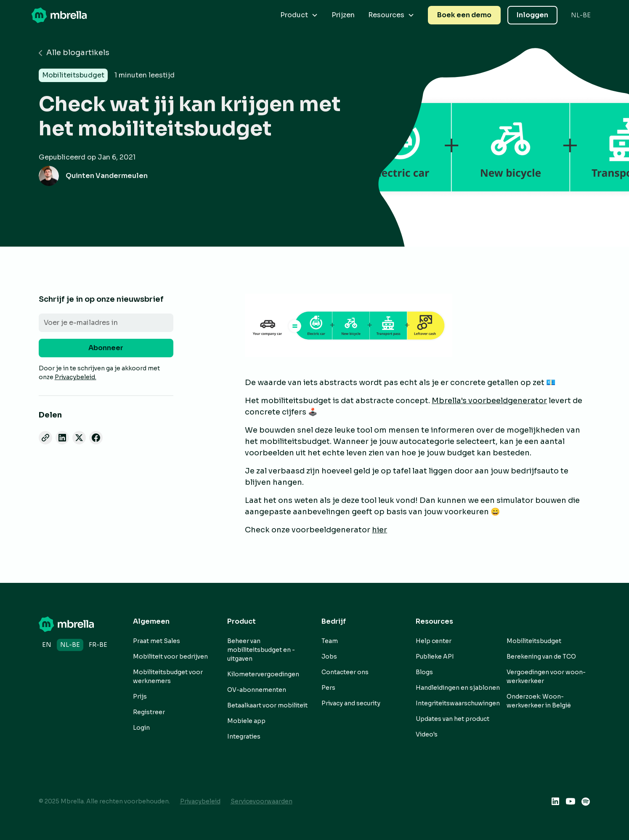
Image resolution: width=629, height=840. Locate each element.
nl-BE (70, 645)
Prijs (140, 696)
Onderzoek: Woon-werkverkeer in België (539, 701)
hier (380, 530)
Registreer (149, 712)
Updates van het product (453, 719)
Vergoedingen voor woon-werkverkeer (546, 677)
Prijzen (343, 15)
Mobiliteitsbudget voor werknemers (168, 677)
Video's (427, 734)
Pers (328, 688)
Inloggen (532, 15)
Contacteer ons (345, 672)
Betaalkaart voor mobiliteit (267, 705)
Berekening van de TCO (541, 657)
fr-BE (98, 645)
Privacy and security (351, 703)
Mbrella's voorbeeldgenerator (489, 401)
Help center (434, 641)
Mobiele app (246, 721)
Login (141, 728)
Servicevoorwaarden (261, 801)
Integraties (244, 736)
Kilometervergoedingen (263, 674)
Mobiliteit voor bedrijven (170, 657)
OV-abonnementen (257, 690)
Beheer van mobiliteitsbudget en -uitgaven (261, 650)
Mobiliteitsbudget (534, 641)
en (47, 645)
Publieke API (435, 657)
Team (330, 641)
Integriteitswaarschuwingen (458, 703)
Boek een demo (464, 15)
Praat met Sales (157, 641)
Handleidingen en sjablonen (458, 688)
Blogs (424, 672)
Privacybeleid (200, 801)
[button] (299, 15)
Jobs (329, 657)
